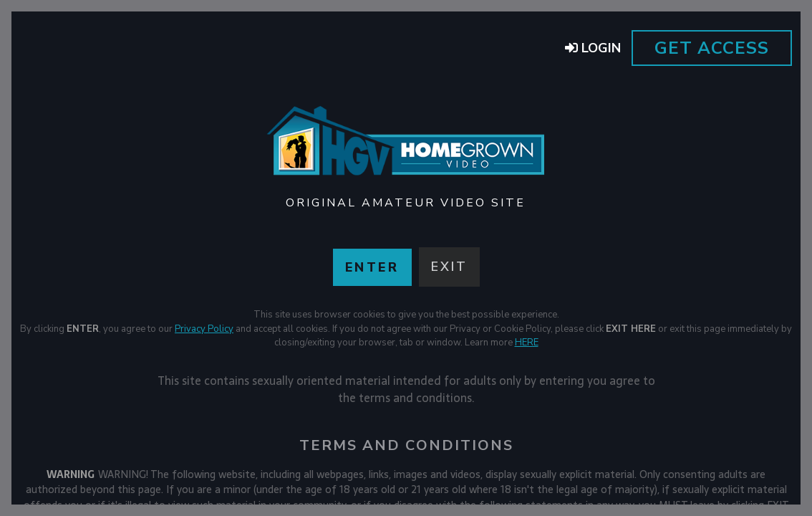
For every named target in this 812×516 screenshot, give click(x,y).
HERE (527, 343)
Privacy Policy (204, 329)
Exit (449, 267)
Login (593, 48)
